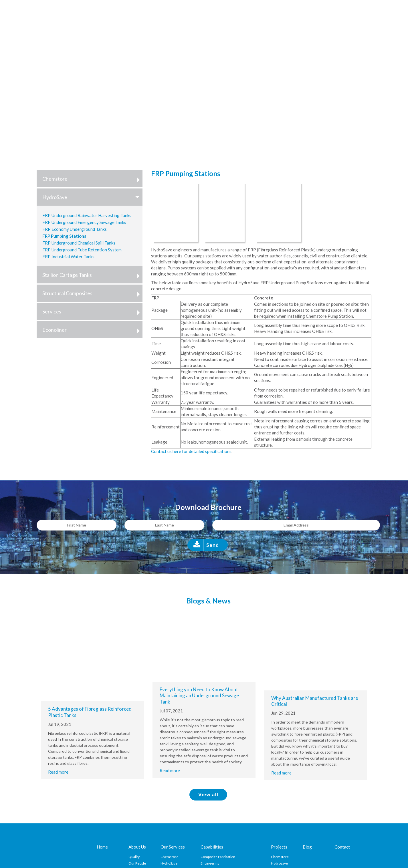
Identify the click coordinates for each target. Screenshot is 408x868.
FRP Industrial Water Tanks (68, 257)
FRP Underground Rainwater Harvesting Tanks (87, 215)
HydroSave (92, 197)
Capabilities (212, 847)
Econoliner (92, 330)
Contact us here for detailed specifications (191, 451)
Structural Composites (92, 293)
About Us (137, 847)
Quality (134, 857)
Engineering (210, 863)
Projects (279, 847)
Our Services (173, 847)
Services (92, 311)
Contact (342, 847)
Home (102, 847)
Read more (58, 772)
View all (208, 795)
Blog (307, 847)
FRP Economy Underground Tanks (75, 229)
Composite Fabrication (218, 857)
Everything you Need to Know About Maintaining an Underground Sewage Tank (199, 696)
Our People (137, 863)
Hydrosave (279, 863)
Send (213, 545)
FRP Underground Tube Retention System (82, 250)
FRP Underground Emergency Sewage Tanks (84, 222)
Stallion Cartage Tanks (92, 275)
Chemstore (92, 179)
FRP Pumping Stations (64, 236)
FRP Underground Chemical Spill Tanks (79, 243)
